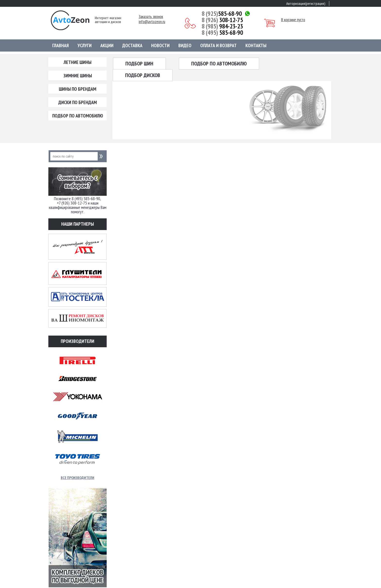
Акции (107, 45)
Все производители (78, 478)
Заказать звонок (151, 17)
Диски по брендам (78, 102)
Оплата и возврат (218, 45)
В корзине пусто (293, 20)
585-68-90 (222, 14)
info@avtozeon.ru (152, 22)
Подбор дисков (143, 75)
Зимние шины (78, 76)
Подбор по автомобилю (78, 116)
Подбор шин (139, 63)
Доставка (132, 45)
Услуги (85, 45)
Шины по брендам (78, 89)
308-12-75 (222, 20)
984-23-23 (222, 26)
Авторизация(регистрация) (306, 3)
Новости (160, 45)
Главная (61, 45)
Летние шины (78, 62)
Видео (185, 45)
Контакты (256, 45)
